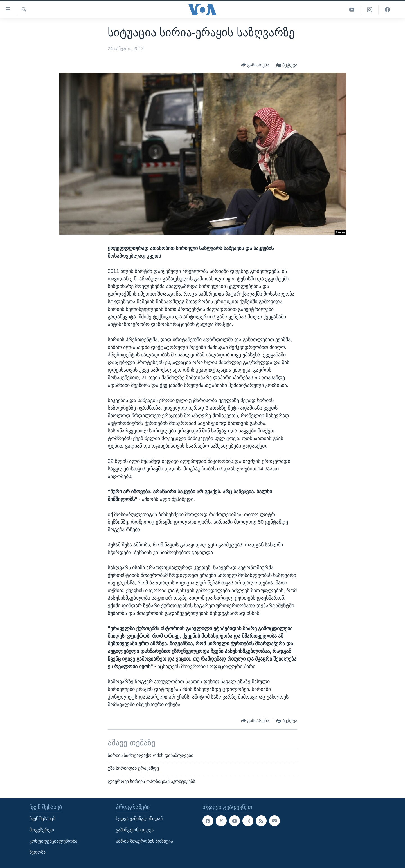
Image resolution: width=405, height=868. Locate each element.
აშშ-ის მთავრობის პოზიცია (144, 841)
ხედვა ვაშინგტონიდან (139, 819)
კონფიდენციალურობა (53, 841)
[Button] (255, 65)
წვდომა (37, 852)
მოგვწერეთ (42, 830)
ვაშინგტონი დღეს (135, 830)
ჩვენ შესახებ (42, 819)
